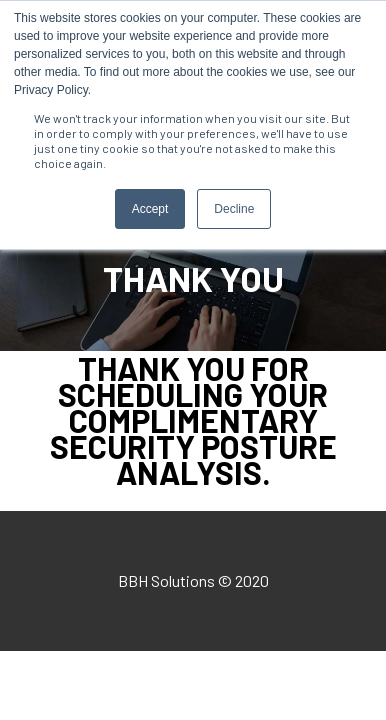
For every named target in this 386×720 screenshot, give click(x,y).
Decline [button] (234, 209)
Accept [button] (150, 209)
